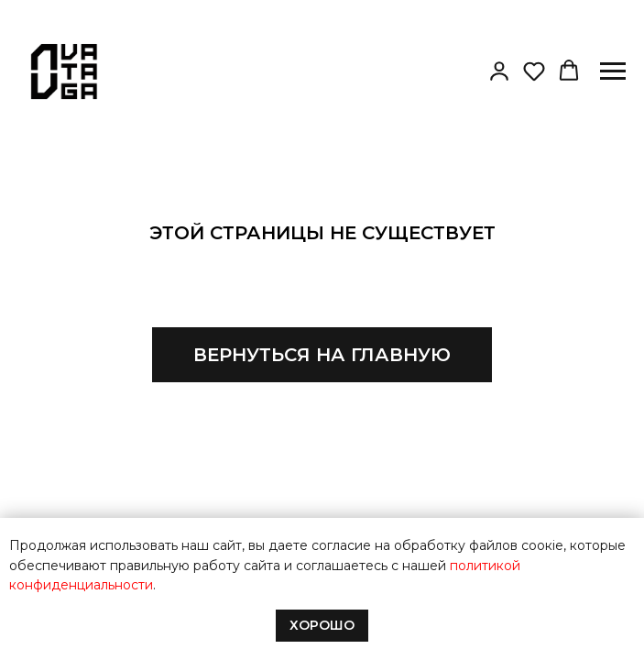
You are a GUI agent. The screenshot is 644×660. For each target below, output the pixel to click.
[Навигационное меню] (613, 71)
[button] (499, 71)
